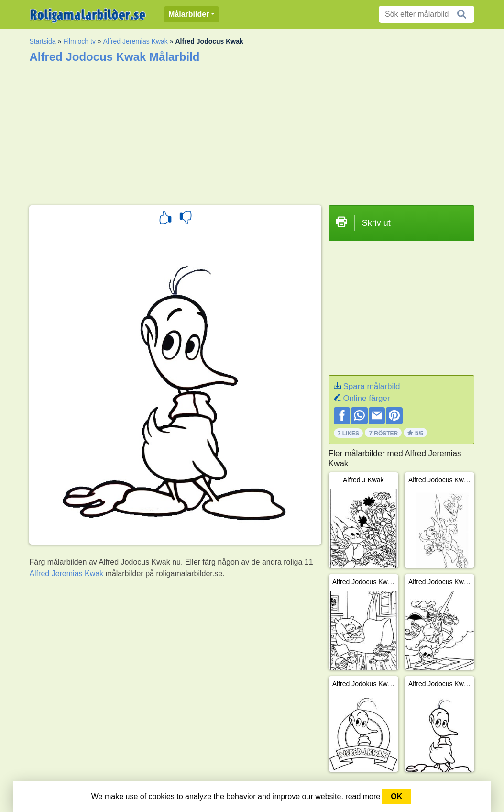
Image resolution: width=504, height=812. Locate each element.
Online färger (366, 398)
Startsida (42, 41)
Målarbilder (189, 14)
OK (396, 796)
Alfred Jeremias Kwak (135, 41)
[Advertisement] (252, 131)
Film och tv (79, 41)
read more (363, 796)
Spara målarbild (371, 386)
